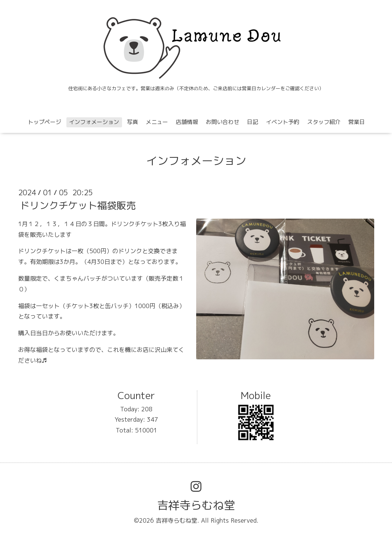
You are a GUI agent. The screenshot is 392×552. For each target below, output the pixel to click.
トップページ (45, 122)
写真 (132, 122)
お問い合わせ (223, 122)
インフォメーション (94, 122)
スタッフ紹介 (324, 122)
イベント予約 (283, 122)
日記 (253, 122)
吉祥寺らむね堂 (196, 505)
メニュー (157, 122)
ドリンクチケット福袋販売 (78, 205)
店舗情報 (187, 122)
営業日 (357, 122)
